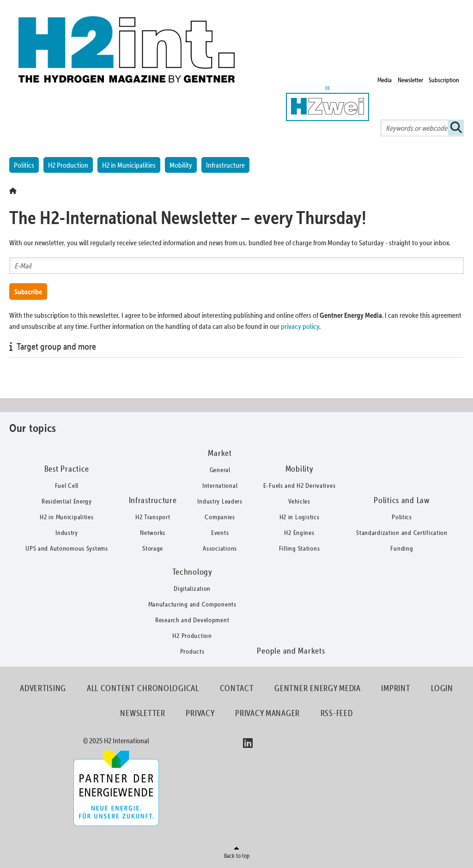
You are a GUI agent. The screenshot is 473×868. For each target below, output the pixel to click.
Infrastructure (225, 165)
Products (192, 651)
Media (385, 80)
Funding (402, 548)
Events (220, 533)
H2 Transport (153, 517)
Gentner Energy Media (317, 688)
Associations (220, 548)
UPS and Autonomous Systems (67, 548)
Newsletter (410, 80)
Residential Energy (67, 501)
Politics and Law (402, 500)
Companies (220, 517)
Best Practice (67, 469)
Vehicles (299, 501)
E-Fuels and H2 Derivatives (300, 486)
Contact (237, 688)
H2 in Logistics (300, 517)
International (220, 486)
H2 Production (68, 165)
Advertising (43, 688)
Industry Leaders (220, 501)
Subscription (444, 80)
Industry (67, 533)
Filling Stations (300, 548)
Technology (192, 572)
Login (442, 688)
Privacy (200, 713)
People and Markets (291, 651)
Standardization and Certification (402, 533)
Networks (153, 533)
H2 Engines (299, 533)
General (220, 470)
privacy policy (300, 326)
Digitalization (192, 589)
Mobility (181, 165)
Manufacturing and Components (192, 604)
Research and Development (192, 620)
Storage (153, 548)
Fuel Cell (67, 486)
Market (220, 453)
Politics (24, 165)
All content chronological (143, 688)
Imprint (396, 688)
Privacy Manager (267, 713)
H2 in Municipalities (129, 165)
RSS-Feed (337, 713)
